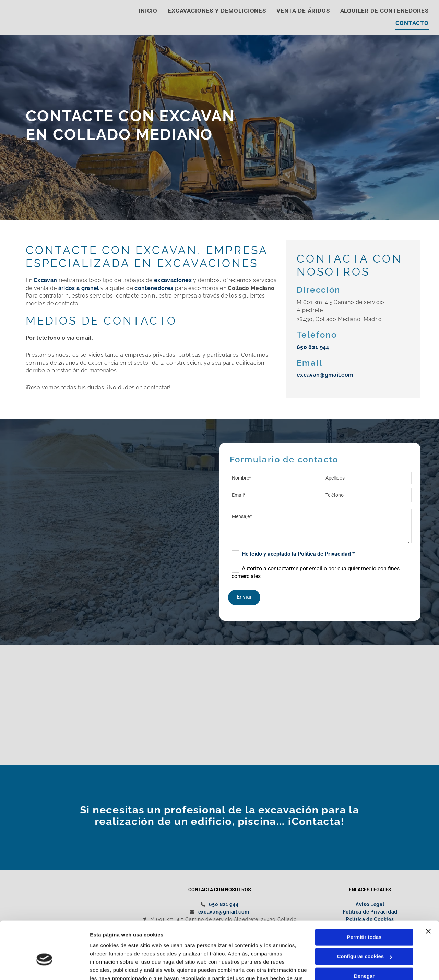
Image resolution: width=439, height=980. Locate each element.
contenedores (154, 288)
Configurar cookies (364, 917)
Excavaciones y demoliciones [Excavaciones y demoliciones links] (217, 11)
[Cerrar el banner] (428, 892)
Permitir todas (364, 898)
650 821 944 (313, 348)
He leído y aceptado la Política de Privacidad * (298, 554)
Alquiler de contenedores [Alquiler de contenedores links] (384, 11)
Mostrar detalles (110, 966)
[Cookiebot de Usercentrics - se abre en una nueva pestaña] (44, 967)
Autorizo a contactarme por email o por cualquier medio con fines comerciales (315, 573)
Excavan (45, 281)
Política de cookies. (140, 948)
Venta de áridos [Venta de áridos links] (303, 11)
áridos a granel (79, 288)
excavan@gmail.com (325, 376)
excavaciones (173, 281)
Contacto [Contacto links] (412, 23)
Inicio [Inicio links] (148, 11)
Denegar (364, 937)
